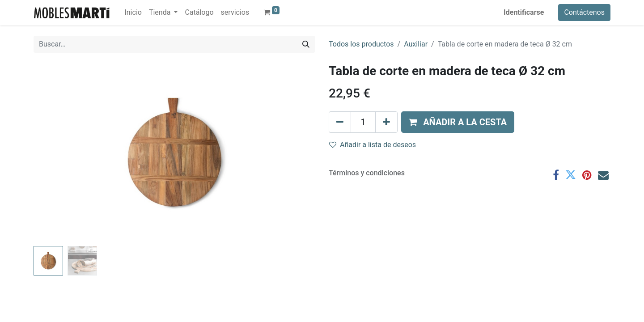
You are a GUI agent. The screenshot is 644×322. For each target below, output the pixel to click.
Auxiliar (416, 44)
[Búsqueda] (306, 44)
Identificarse (524, 12)
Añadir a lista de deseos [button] (373, 145)
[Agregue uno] (386, 122)
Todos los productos (361, 44)
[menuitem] (133, 13)
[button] (458, 122)
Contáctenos (584, 12)
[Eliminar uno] (340, 122)
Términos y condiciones (367, 173)
